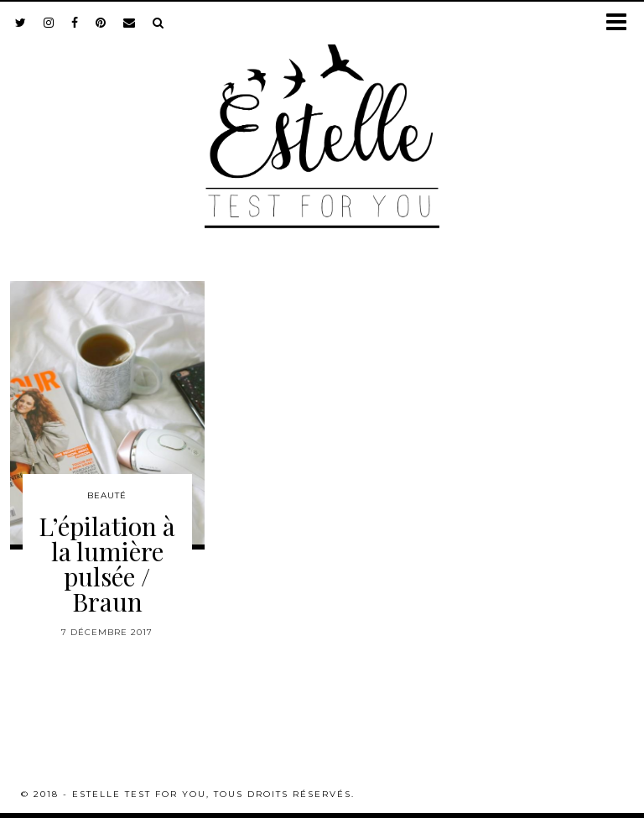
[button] (622, 23)
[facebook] (75, 23)
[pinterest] (101, 23)
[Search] (158, 23)
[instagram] (49, 23)
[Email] (130, 23)
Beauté (107, 495)
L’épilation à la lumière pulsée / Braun (107, 564)
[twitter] (21, 23)
